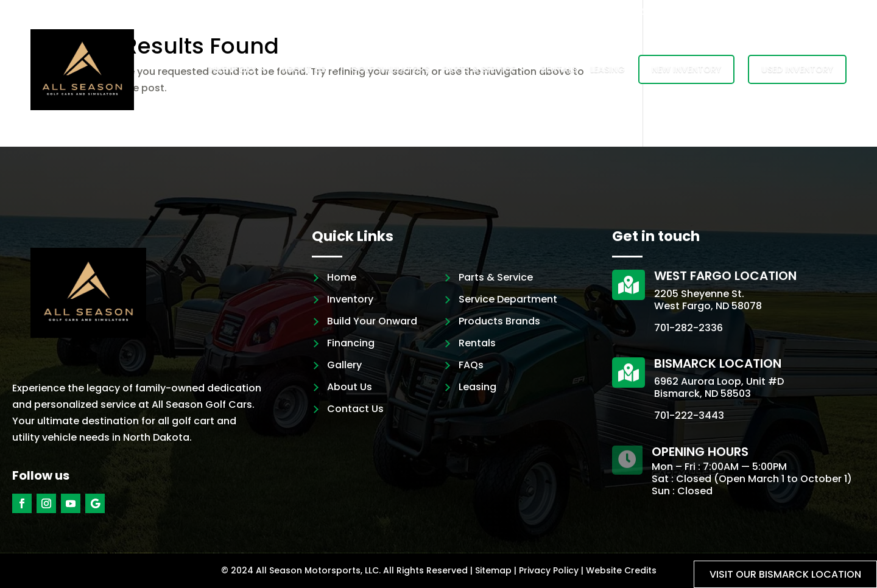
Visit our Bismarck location (785, 574)
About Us (303, 69)
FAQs (471, 365)
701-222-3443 (689, 415)
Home (342, 277)
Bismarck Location (718, 363)
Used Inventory (797, 69)
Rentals (559, 69)
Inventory (232, 69)
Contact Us (355, 409)
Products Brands (499, 321)
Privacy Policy (549, 570)
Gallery (344, 365)
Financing (351, 343)
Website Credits (621, 570)
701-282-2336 (689, 328)
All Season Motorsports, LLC (317, 570)
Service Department (508, 299)
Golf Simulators (390, 69)
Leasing (608, 69)
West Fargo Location (725, 276)
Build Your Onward (372, 321)
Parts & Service (479, 69)
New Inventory (686, 69)
